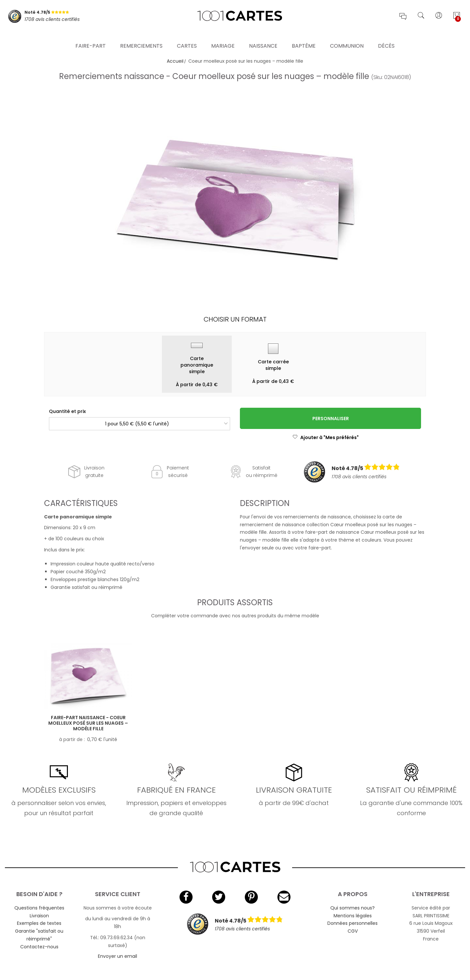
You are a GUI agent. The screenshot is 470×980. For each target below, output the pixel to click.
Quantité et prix (67, 411)
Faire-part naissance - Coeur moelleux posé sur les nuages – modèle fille (88, 723)
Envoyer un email (117, 956)
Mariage (223, 37)
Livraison (39, 916)
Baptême (304, 37)
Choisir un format (235, 319)
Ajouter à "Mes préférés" (326, 437)
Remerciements (141, 37)
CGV (353, 931)
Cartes (187, 37)
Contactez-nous (39, 947)
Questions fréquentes (39, 908)
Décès (386, 37)
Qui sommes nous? (352, 908)
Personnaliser (331, 419)
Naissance (263, 37)
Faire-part (91, 37)
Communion (347, 37)
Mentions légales (353, 916)
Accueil (175, 61)
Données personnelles (352, 923)
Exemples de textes (39, 923)
